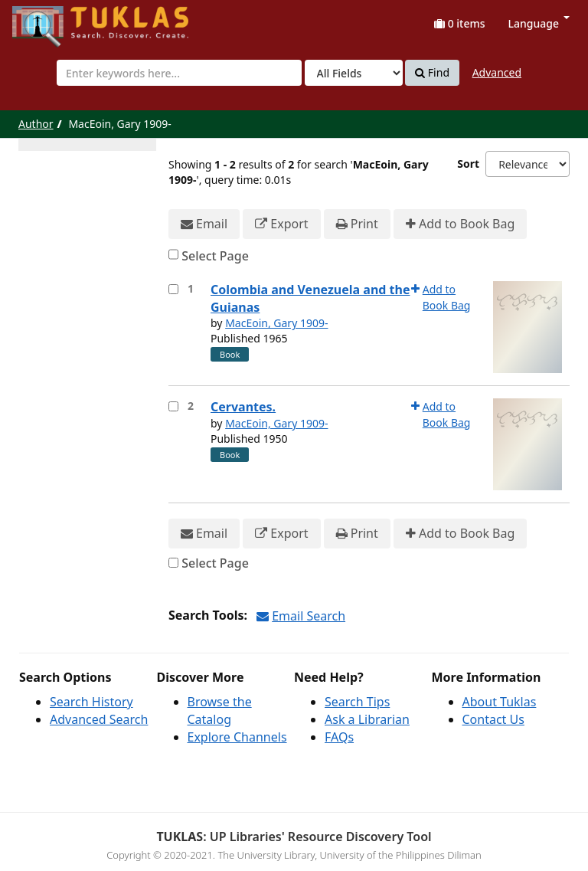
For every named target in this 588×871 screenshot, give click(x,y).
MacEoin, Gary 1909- (276, 323)
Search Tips (357, 702)
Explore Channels (237, 737)
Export (281, 224)
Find (432, 73)
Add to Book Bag (460, 224)
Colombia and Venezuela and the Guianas (310, 298)
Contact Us (493, 719)
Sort (468, 164)
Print (357, 224)
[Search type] (354, 73)
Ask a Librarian (367, 719)
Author (36, 124)
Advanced (497, 72)
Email (204, 224)
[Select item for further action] (173, 289)
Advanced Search (99, 719)
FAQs (339, 737)
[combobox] (179, 73)
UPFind (50, 20)
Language (539, 23)
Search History (91, 702)
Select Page (215, 256)
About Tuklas (500, 702)
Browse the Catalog (220, 711)
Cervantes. (243, 407)
